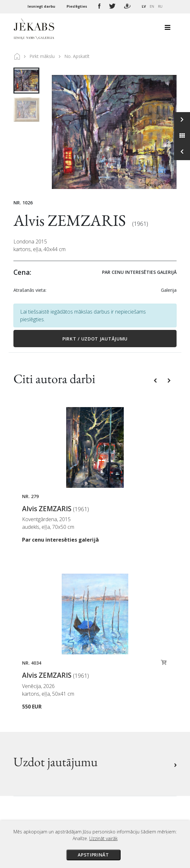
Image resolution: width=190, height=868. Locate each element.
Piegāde (109, 689)
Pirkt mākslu (42, 56)
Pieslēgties (77, 6)
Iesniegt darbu (42, 6)
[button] (156, 380)
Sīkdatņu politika (120, 716)
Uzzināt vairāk (103, 838)
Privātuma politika (122, 707)
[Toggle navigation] (168, 29)
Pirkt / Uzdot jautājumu (95, 339)
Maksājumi (113, 680)
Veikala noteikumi (121, 698)
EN (152, 6)
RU (160, 6)
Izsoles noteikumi (121, 671)
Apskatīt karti (37, 763)
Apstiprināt (93, 855)
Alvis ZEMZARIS (71, 220)
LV (144, 6)
